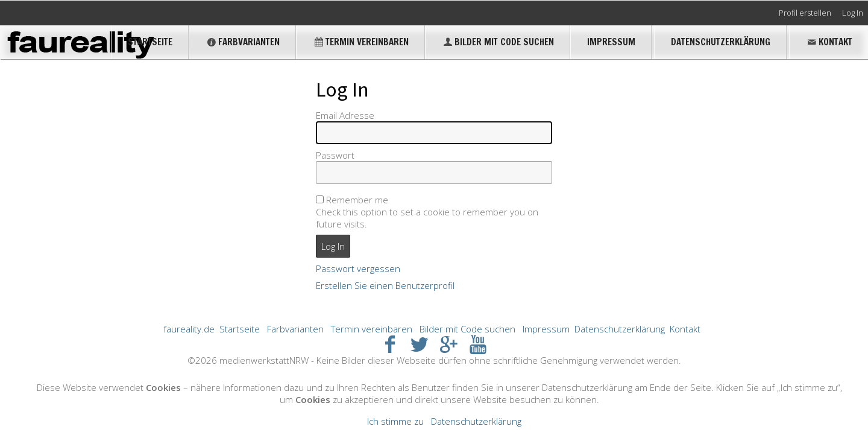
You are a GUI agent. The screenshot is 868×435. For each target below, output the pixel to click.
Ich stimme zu (395, 421)
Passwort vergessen (358, 268)
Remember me (357, 200)
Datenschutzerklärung (721, 42)
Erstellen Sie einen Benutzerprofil (385, 285)
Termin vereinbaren (361, 42)
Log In (853, 13)
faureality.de (189, 329)
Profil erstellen (805, 13)
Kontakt (829, 42)
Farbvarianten (243, 42)
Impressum (611, 42)
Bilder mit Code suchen (498, 42)
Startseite (150, 42)
